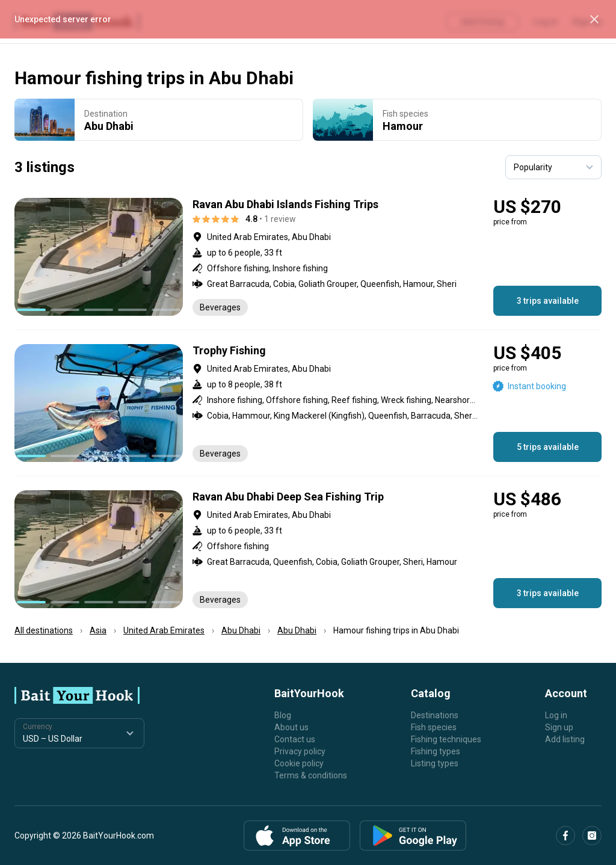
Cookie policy (299, 763)
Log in (556, 715)
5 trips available (548, 447)
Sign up (559, 727)
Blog (283, 715)
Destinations (435, 715)
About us (291, 727)
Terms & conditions (311, 775)
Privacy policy (300, 751)
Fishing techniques (446, 739)
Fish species (434, 727)
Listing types (435, 763)
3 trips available (548, 301)
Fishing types (436, 751)
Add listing (565, 739)
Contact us (295, 739)
